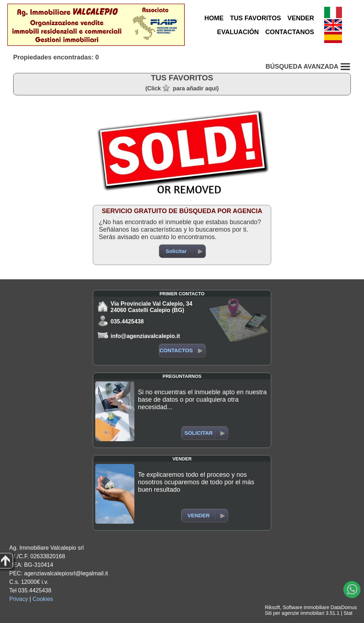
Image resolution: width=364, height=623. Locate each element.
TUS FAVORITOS (255, 18)
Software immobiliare (306, 607)
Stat (348, 613)
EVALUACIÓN (238, 32)
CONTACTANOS (290, 32)
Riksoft (272, 607)
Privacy (18, 599)
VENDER (301, 18)
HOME (214, 18)
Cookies (43, 599)
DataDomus (344, 607)
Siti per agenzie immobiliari (295, 613)
